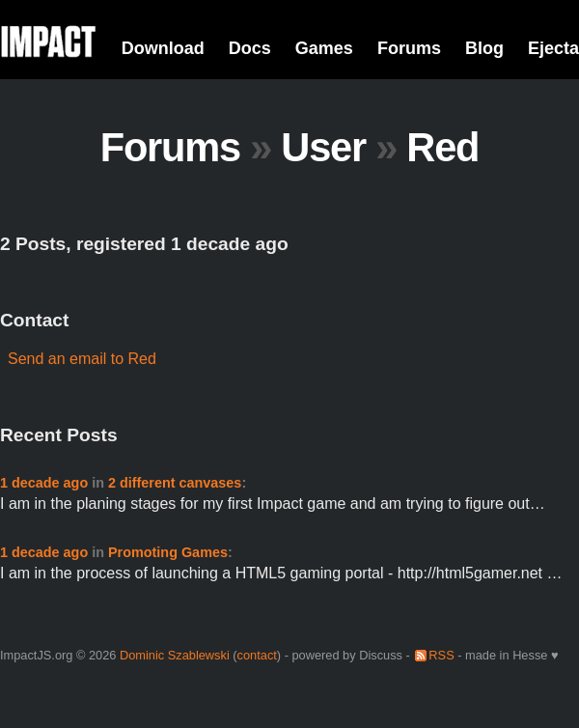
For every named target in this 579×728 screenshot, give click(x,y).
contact (257, 655)
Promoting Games (168, 552)
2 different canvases (175, 483)
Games (324, 48)
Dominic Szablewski (175, 655)
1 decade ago (44, 483)
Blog (484, 48)
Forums (409, 48)
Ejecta (553, 48)
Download (163, 48)
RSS (441, 655)
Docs (250, 48)
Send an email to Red (82, 359)
